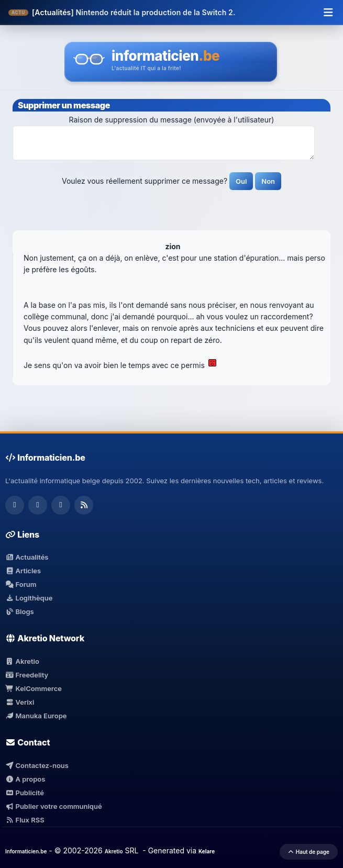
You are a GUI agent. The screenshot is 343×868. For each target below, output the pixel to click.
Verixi (20, 702)
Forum (21, 584)
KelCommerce (34, 688)
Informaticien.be (26, 851)
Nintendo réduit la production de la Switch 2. (155, 12)
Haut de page (309, 852)
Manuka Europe (36, 716)
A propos (25, 779)
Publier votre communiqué (54, 806)
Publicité (25, 793)
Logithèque (29, 598)
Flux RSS (25, 820)
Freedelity (27, 675)
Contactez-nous (37, 765)
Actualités (27, 557)
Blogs (20, 611)
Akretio (22, 661)
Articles (23, 571)
